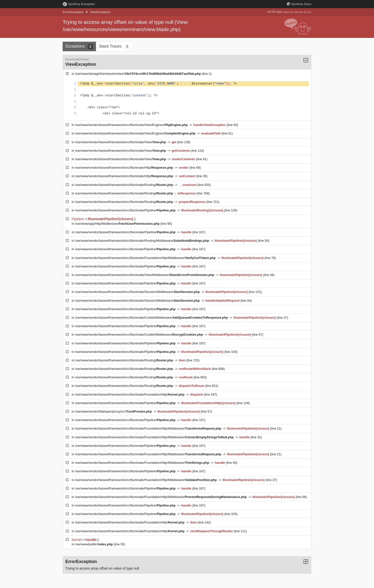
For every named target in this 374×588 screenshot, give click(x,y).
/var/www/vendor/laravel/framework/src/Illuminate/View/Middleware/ (145, 275)
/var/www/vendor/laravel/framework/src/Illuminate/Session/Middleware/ (138, 292)
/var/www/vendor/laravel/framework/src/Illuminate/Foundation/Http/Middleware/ (146, 258)
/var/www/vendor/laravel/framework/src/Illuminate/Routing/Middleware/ (143, 241)
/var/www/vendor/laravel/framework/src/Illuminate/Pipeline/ (126, 210)
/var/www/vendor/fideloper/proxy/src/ (114, 411)
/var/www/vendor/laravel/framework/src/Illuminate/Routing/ (124, 185)
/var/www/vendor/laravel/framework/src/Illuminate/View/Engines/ (132, 125)
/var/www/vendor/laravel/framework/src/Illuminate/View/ (121, 142)
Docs (299, 4)
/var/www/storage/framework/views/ (138, 74)
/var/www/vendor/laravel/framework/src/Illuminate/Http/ (124, 168)
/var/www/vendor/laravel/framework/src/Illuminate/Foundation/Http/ (130, 394)
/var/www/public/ (94, 544)
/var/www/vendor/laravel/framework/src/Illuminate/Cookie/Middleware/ (152, 318)
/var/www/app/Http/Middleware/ (118, 224)
